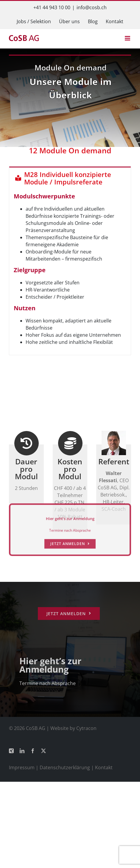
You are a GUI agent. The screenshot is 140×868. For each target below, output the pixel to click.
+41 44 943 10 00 (52, 7)
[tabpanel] (70, 272)
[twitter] (43, 751)
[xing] (11, 751)
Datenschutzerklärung (65, 767)
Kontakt (104, 767)
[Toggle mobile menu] (128, 38)
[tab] (70, 178)
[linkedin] (22, 751)
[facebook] (33, 751)
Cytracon (86, 728)
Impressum (22, 767)
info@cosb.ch (92, 7)
